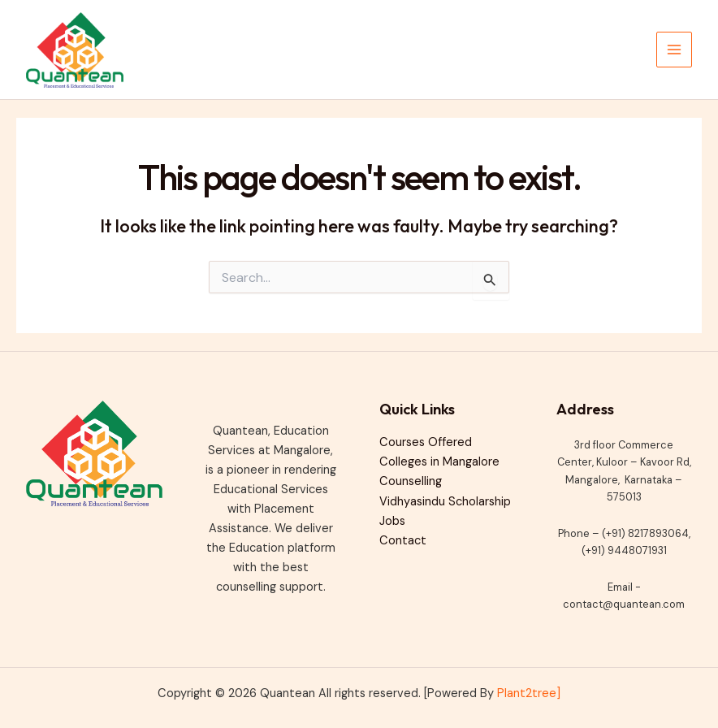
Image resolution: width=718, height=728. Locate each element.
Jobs (392, 521)
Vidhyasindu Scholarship (445, 502)
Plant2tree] (529, 693)
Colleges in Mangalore (439, 462)
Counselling (411, 481)
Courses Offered (426, 442)
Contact (403, 541)
